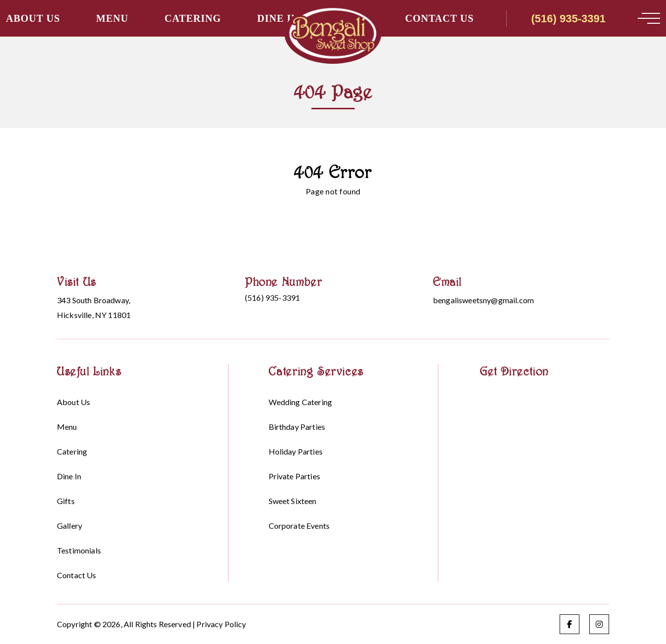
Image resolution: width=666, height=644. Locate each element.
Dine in (278, 18)
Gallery (70, 526)
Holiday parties (296, 451)
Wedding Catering (301, 402)
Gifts (66, 501)
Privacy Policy (221, 624)
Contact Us (440, 18)
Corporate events (299, 526)
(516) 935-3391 (569, 19)
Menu (112, 18)
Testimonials (79, 550)
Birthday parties (297, 427)
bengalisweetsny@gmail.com (483, 300)
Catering (192, 18)
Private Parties (294, 476)
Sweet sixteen (293, 501)
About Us (33, 18)
